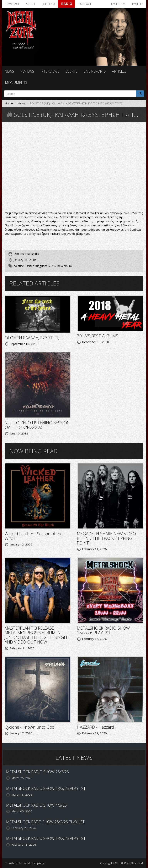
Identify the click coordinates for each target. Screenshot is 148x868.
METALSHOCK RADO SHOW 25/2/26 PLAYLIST (45, 822)
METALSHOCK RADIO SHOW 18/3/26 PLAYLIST (46, 788)
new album (65, 266)
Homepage (12, 4)
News (9, 71)
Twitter (137, 4)
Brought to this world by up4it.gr (25, 863)
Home (9, 103)
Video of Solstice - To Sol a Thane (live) (74, 167)
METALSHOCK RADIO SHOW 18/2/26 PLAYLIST (103, 630)
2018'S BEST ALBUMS (98, 336)
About (31, 4)
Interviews (50, 71)
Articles (119, 71)
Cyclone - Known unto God (30, 727)
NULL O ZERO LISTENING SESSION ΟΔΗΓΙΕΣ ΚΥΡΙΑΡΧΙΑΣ (37, 425)
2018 (52, 266)
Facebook (118, 4)
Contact (85, 4)
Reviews (27, 71)
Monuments (16, 82)
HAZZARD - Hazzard (95, 727)
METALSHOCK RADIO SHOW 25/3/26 (37, 772)
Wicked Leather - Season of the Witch (34, 536)
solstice (19, 266)
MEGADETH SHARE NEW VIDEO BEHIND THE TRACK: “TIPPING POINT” (106, 538)
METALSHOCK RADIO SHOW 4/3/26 (36, 805)
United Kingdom (36, 266)
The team (48, 4)
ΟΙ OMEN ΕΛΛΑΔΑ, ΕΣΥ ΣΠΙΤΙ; (32, 338)
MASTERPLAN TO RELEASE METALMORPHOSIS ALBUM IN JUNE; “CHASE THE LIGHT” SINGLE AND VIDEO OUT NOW (37, 635)
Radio (67, 4)
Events (71, 71)
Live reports (95, 71)
